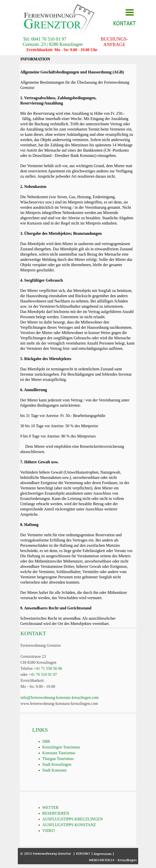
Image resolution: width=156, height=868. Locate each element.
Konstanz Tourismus (59, 753)
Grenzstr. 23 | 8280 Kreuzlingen (53, 44)
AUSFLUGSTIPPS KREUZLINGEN (73, 819)
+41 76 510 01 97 (43, 674)
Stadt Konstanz (55, 770)
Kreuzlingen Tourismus (61, 747)
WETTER (51, 807)
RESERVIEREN (56, 813)
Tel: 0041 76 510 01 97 (45, 39)
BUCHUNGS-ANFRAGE (114, 42)
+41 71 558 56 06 (48, 668)
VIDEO (49, 831)
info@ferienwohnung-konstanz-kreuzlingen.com (60, 697)
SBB (46, 741)
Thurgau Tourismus (58, 759)
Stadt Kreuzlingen (57, 764)
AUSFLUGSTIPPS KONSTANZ (69, 825)
